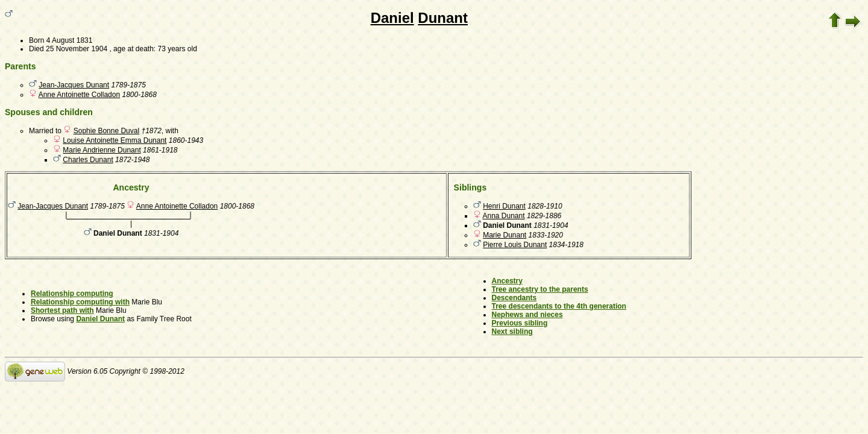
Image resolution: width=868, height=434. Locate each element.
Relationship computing (72, 294)
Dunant (443, 18)
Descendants (514, 298)
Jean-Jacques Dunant (74, 85)
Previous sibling (520, 323)
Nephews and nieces (527, 315)
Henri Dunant (504, 206)
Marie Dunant (505, 235)
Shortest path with (62, 310)
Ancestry (507, 281)
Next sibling (512, 332)
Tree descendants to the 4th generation (559, 306)
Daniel (392, 18)
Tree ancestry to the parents (540, 289)
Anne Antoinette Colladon (79, 95)
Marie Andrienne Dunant (102, 150)
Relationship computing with (80, 302)
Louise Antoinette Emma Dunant (115, 140)
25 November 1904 (77, 49)
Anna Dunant (504, 216)
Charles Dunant (88, 160)
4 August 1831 (70, 40)
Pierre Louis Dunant (515, 245)
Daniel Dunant (100, 319)
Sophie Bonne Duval (106, 131)
